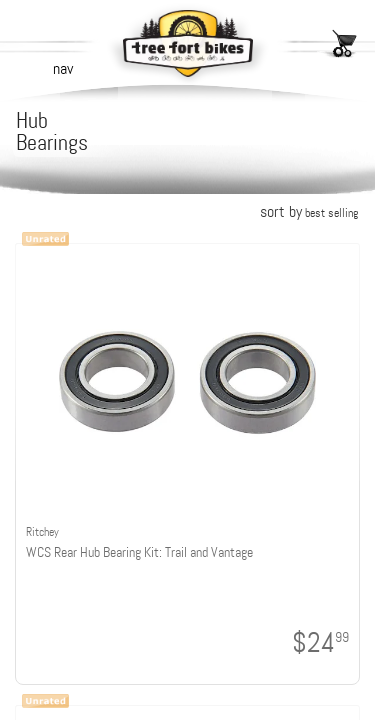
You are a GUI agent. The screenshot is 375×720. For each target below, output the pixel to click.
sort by (309, 211)
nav (63, 68)
